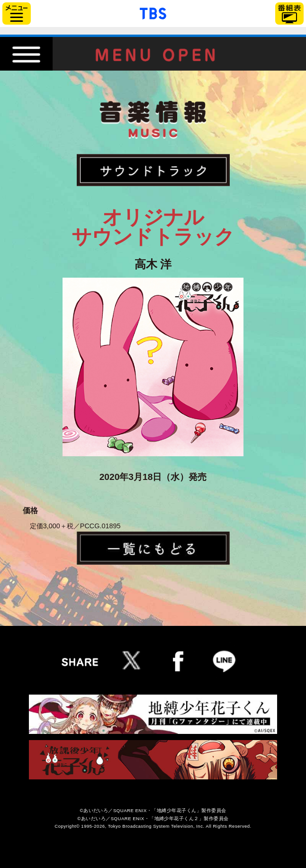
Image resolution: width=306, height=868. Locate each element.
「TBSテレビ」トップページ (153, 12)
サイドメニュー (17, 14)
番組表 (289, 14)
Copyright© (67, 826)
